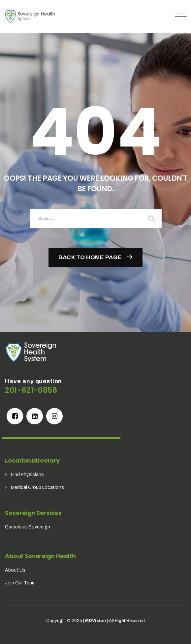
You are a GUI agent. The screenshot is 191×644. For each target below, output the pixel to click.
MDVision (95, 621)
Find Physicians (27, 475)
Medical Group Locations (37, 487)
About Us (15, 570)
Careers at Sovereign (28, 527)
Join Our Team (20, 583)
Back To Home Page (90, 257)
